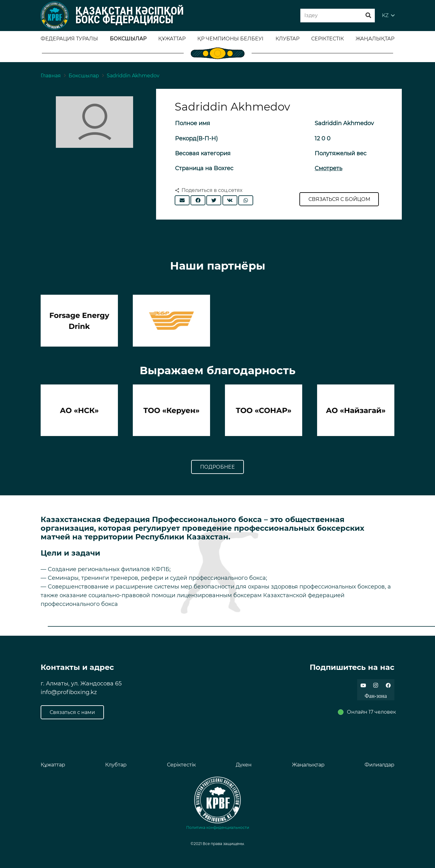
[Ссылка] (55, 16)
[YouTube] (363, 685)
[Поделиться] (198, 200)
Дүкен (244, 765)
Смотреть (328, 168)
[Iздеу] (338, 16)
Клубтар (116, 765)
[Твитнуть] (214, 200)
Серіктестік (181, 765)
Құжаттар (53, 765)
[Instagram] (376, 685)
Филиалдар (379, 765)
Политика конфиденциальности (218, 827)
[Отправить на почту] (182, 200)
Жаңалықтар (308, 765)
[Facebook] (388, 685)
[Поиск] (368, 16)
